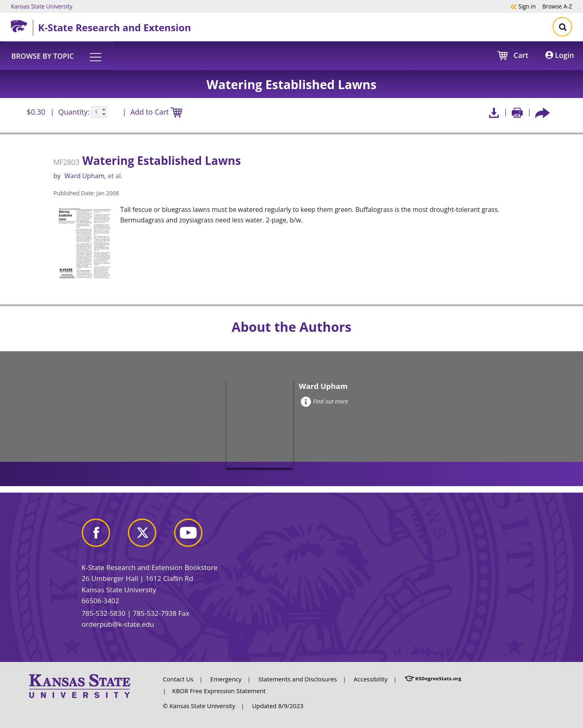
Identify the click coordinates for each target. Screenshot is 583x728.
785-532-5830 (104, 613)
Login (560, 55)
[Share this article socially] (543, 112)
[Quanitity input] (99, 112)
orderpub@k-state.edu (118, 624)
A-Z (557, 6)
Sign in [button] (523, 6)
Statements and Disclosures (298, 679)
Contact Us (178, 679)
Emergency (226, 679)
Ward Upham (84, 176)
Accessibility (371, 679)
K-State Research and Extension (115, 27)
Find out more (324, 401)
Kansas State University (42, 6)
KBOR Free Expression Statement (219, 691)
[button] (59, 56)
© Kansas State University (199, 706)
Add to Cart (156, 112)
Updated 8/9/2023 (278, 706)
